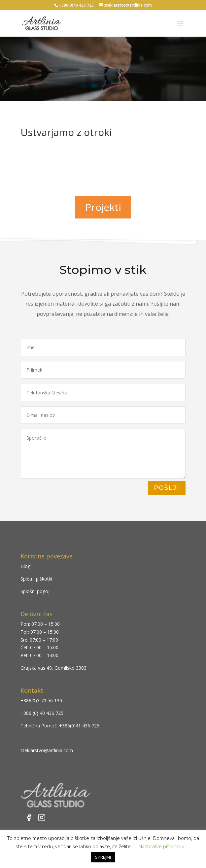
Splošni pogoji (35, 591)
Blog (25, 566)
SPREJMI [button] (103, 857)
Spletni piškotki (36, 579)
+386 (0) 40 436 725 (42, 713)
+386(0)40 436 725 (76, 5)
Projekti (103, 207)
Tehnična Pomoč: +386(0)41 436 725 (60, 726)
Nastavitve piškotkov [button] (161, 846)
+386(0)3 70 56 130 (41, 701)
